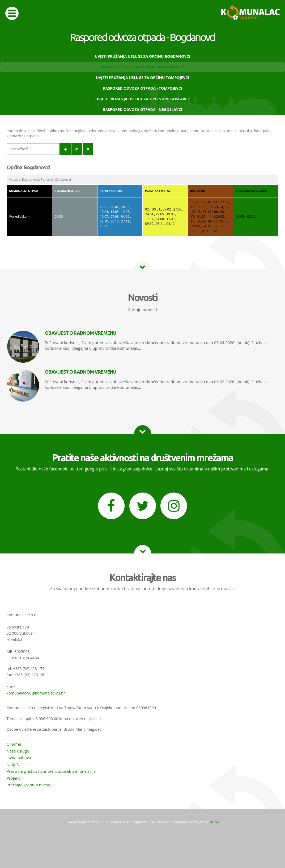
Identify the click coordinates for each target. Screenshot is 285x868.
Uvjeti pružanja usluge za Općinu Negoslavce (142, 99)
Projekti (14, 778)
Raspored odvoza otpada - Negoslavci (142, 109)
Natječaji (15, 764)
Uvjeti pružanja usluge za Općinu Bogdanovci (142, 56)
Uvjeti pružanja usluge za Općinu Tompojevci (142, 78)
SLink (214, 822)
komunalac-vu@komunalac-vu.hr (36, 693)
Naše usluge (18, 751)
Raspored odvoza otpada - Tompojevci (143, 88)
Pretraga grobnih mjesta (29, 785)
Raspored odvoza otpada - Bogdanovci (142, 67)
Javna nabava (19, 758)
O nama (14, 744)
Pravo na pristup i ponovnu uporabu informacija (51, 771)
